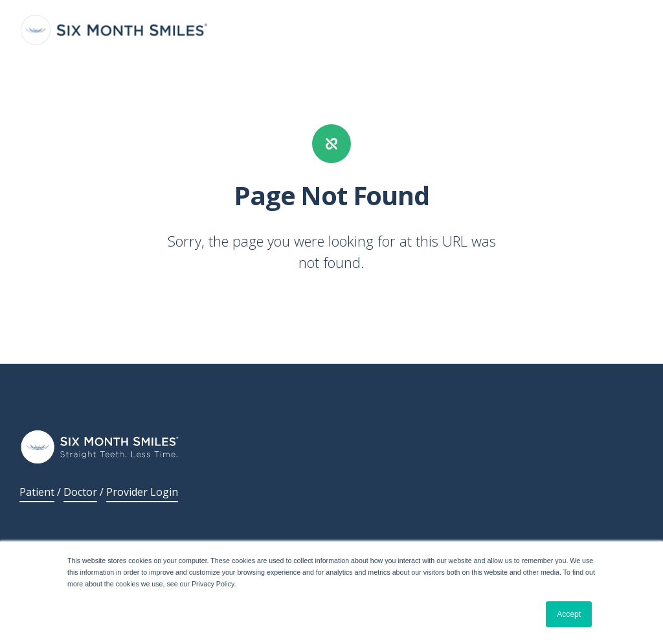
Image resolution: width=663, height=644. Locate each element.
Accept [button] (569, 614)
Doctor (80, 492)
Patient (37, 492)
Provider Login (142, 492)
